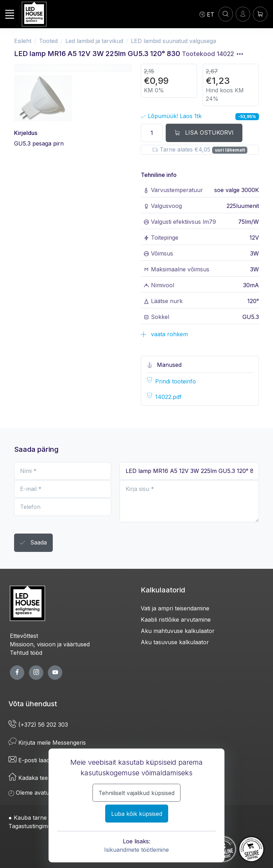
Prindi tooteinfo (176, 381)
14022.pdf (168, 397)
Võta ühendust (33, 704)
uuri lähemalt (230, 150)
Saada (33, 543)
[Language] (207, 14)
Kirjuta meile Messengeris (47, 743)
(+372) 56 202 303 (38, 725)
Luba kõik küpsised (137, 814)
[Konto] (226, 14)
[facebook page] (17, 673)
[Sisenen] (243, 14)
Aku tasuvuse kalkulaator (175, 642)
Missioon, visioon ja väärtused (50, 644)
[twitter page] (36, 673)
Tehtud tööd (26, 653)
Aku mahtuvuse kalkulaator (178, 631)
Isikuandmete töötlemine (136, 850)
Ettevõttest (24, 636)
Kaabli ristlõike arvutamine (176, 620)
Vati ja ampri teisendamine (175, 608)
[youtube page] (55, 673)
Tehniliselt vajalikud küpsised (136, 793)
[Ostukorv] (260, 14)
